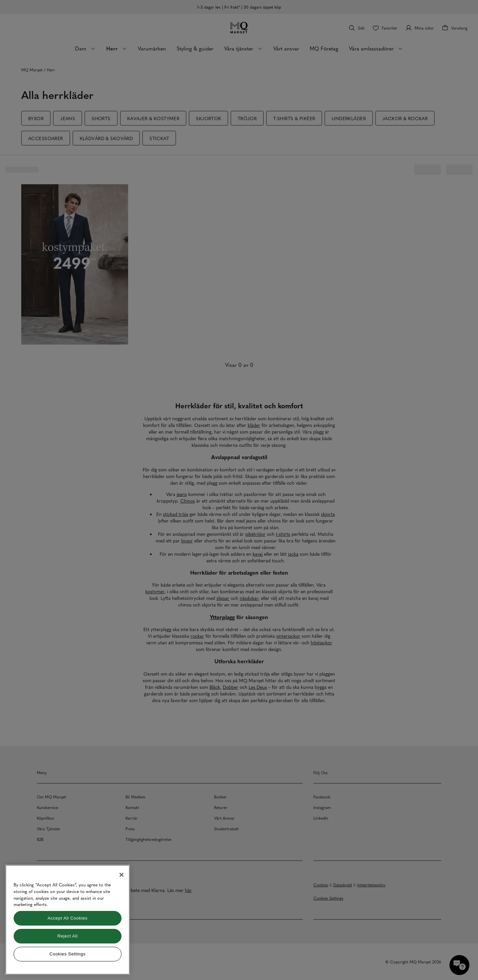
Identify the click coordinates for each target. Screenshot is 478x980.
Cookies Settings (68, 954)
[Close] (121, 875)
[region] (68, 920)
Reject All (68, 936)
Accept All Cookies (67, 918)
